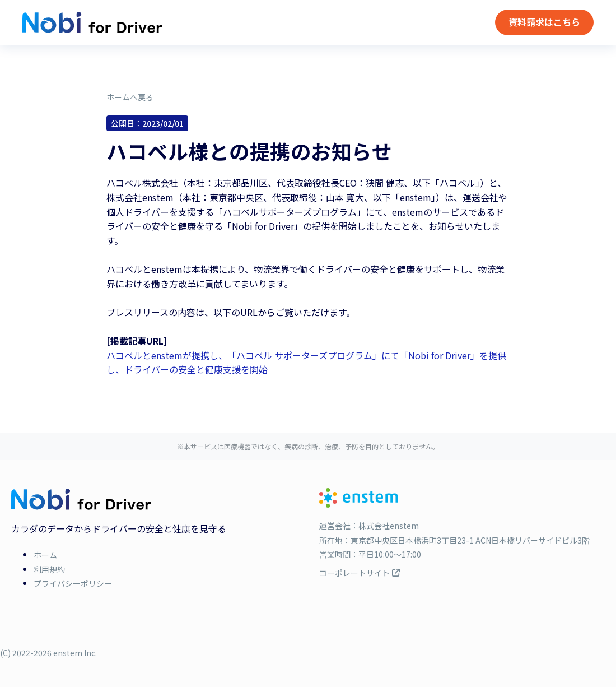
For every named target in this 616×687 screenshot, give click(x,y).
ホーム (45, 555)
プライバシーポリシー (73, 583)
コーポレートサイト (360, 573)
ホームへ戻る (130, 97)
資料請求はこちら (544, 22)
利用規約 (49, 569)
